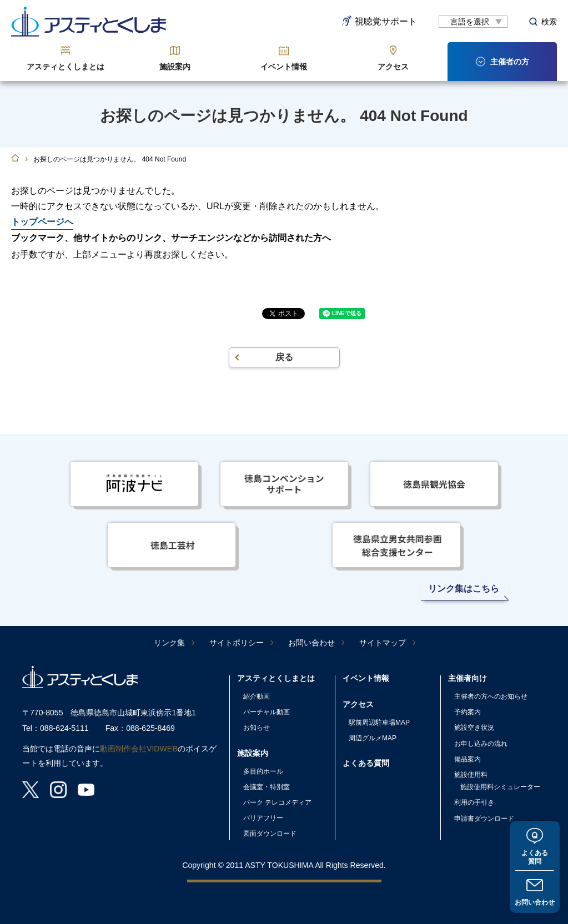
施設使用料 (471, 775)
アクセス (393, 67)
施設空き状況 (474, 728)
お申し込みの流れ (481, 744)
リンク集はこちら (464, 589)
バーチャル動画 (267, 712)
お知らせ (257, 728)
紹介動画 (257, 696)
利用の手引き (474, 802)
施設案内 (175, 67)
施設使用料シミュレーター (500, 787)
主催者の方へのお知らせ (491, 696)
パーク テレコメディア (277, 802)
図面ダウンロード (270, 834)
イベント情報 (284, 67)
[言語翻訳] (473, 22)
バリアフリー (263, 818)
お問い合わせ (535, 902)
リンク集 (169, 643)
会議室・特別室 (267, 787)
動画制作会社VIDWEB (139, 749)
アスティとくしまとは (66, 67)
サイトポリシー (237, 643)
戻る (284, 357)
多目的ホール (263, 771)
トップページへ (42, 222)
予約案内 (468, 712)
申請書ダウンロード (484, 819)
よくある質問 (535, 857)
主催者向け (468, 678)
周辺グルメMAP (373, 738)
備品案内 (468, 759)
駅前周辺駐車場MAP (379, 723)
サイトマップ (383, 643)
